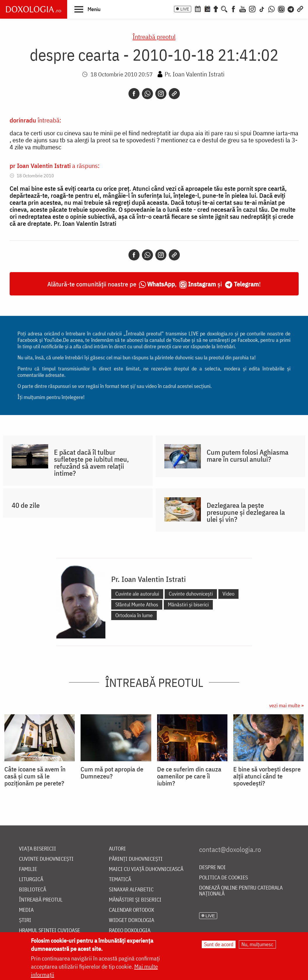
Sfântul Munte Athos (137, 604)
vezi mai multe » (286, 705)
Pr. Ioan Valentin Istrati (195, 74)
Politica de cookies (223, 878)
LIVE (185, 9)
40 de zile (26, 505)
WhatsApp (161, 284)
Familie (28, 869)
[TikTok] (262, 8)
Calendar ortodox (132, 910)
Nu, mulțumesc (257, 945)
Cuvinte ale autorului (137, 594)
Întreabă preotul (154, 37)
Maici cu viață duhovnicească (146, 869)
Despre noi (212, 868)
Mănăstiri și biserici (188, 604)
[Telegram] (291, 8)
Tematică (120, 880)
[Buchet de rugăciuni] (216, 8)
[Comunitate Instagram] (281, 8)
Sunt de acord (219, 945)
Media (26, 910)
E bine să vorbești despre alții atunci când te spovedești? (267, 776)
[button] (87, 9)
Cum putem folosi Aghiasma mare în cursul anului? (248, 456)
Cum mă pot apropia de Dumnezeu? (112, 773)
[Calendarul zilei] (207, 8)
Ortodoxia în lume (134, 615)
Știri (25, 920)
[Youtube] (243, 8)
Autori (117, 849)
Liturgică (31, 880)
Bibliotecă (33, 890)
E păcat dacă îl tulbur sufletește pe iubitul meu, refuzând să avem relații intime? (91, 463)
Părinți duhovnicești (136, 859)
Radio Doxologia (130, 931)
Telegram (246, 284)
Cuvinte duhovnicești (191, 594)
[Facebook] (233, 8)
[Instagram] (252, 8)
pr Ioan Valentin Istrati (40, 166)
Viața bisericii (38, 849)
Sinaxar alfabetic (131, 890)
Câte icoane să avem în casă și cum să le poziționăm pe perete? (35, 776)
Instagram (202, 284)
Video (228, 594)
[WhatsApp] (272, 8)
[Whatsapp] (147, 94)
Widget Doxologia (132, 920)
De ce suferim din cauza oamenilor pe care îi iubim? (189, 776)
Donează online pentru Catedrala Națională (241, 891)
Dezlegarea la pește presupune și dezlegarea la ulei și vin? (246, 512)
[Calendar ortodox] (198, 8)
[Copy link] (174, 94)
